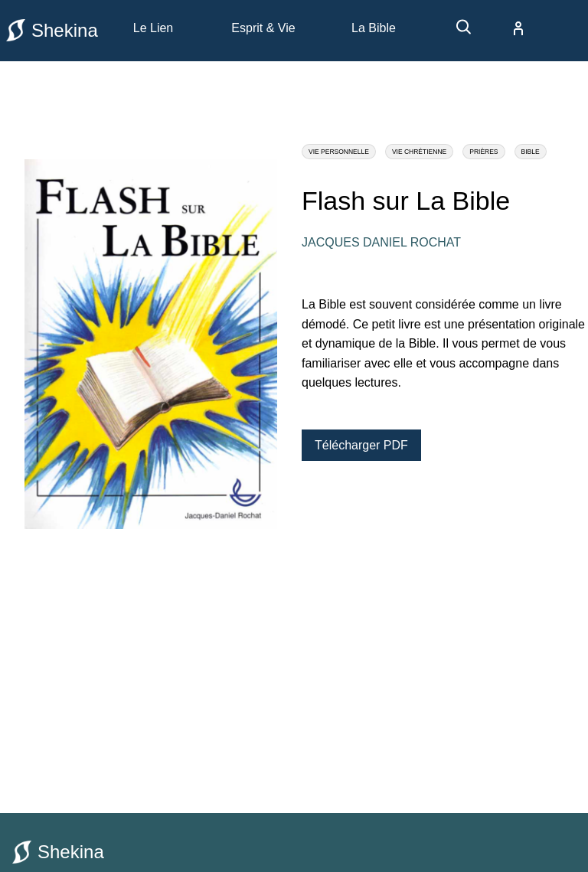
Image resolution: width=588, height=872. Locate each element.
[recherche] (456, 33)
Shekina (52, 30)
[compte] (506, 28)
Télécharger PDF (361, 445)
